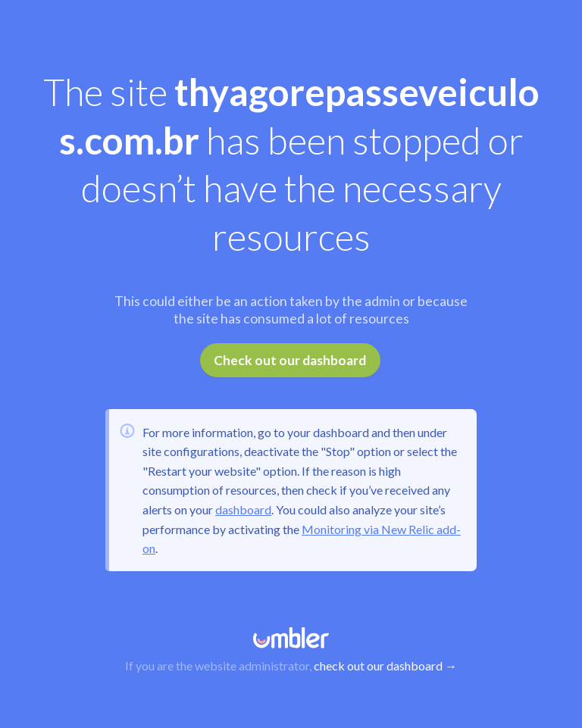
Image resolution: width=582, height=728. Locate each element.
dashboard (243, 509)
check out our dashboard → (385, 666)
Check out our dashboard (290, 360)
